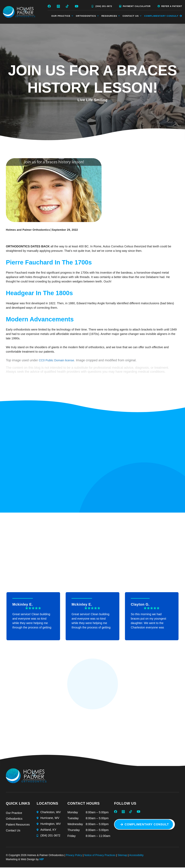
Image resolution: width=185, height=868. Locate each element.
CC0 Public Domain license (57, 360)
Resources (111, 16)
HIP (42, 860)
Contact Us (132, 16)
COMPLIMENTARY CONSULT (161, 16)
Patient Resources (18, 826)
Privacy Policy (74, 856)
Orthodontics (87, 16)
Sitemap (123, 856)
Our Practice (62, 16)
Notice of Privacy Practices (100, 856)
